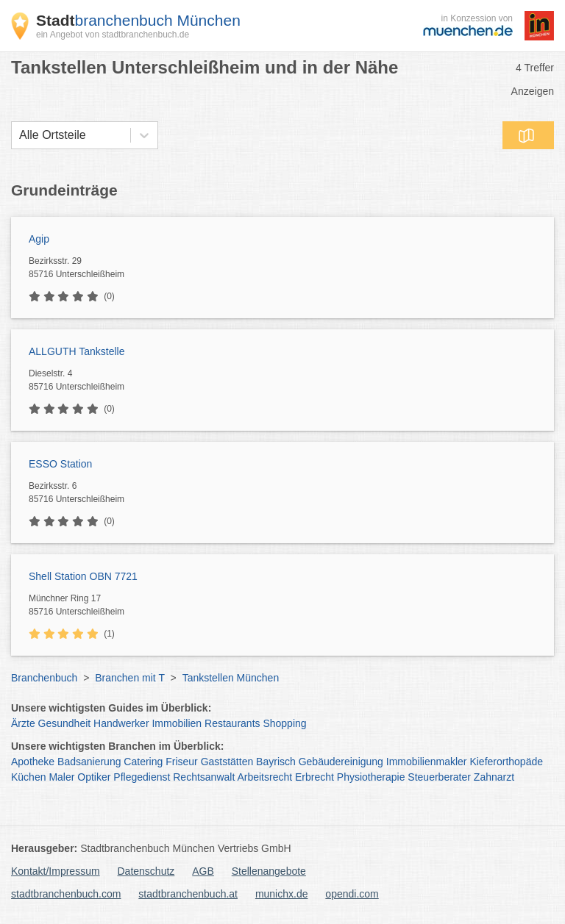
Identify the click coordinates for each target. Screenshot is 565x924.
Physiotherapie (371, 777)
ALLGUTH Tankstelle (77, 351)
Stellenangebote (269, 871)
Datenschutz (146, 871)
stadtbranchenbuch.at (188, 894)
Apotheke (33, 762)
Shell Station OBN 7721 (83, 576)
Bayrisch (276, 762)
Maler (61, 777)
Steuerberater (439, 777)
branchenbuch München (138, 20)
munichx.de (282, 894)
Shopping (284, 723)
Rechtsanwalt (204, 777)
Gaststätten (227, 762)
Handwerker (121, 723)
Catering (143, 762)
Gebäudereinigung (341, 762)
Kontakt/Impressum (56, 871)
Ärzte (23, 723)
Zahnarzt (494, 777)
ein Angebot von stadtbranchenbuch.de (113, 35)
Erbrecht (315, 777)
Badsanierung (89, 762)
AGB (203, 871)
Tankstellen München (231, 678)
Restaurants (232, 723)
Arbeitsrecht (264, 777)
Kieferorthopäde (506, 762)
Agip (39, 239)
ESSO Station (60, 464)
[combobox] (19, 135)
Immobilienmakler (427, 762)
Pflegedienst (142, 777)
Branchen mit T (129, 678)
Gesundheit (65, 723)
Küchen (28, 777)
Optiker (94, 777)
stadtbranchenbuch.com (66, 894)
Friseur (182, 762)
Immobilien (177, 723)
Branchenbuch (44, 678)
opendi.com (352, 894)
